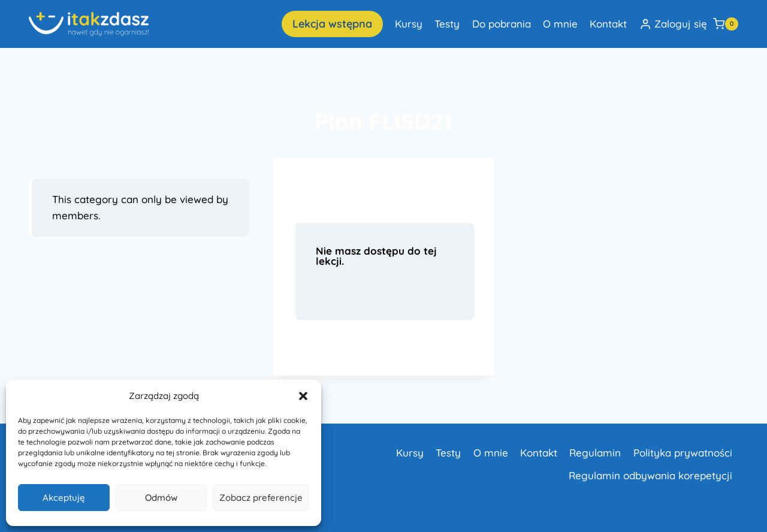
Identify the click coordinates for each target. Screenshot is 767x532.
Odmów (161, 498)
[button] (303, 396)
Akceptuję (64, 498)
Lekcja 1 (325, 190)
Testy (447, 24)
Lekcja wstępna (332, 24)
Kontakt (608, 24)
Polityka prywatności (683, 453)
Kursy (409, 24)
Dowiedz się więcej (345, 349)
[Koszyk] (726, 24)
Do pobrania (502, 24)
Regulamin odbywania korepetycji (650, 475)
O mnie (560, 24)
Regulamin (595, 453)
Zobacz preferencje (261, 498)
